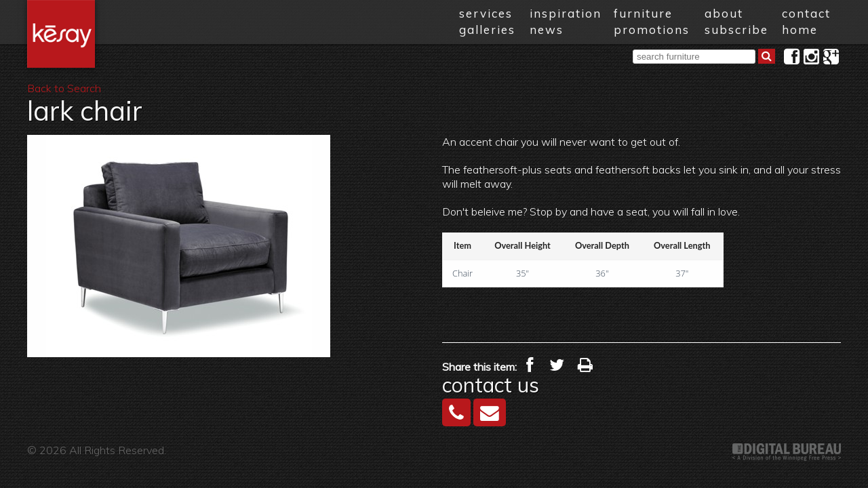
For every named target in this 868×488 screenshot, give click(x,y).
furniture (643, 13)
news (547, 29)
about (724, 13)
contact (806, 13)
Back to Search (64, 88)
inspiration (566, 13)
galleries (487, 29)
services (486, 13)
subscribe (736, 29)
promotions (652, 29)
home (800, 29)
